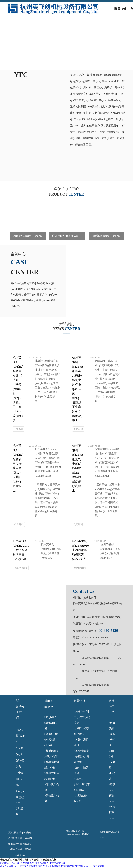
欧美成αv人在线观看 (50, 866)
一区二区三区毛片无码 (29, 866)
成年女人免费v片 (8, 866)
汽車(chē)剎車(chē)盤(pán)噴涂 (82, 717)
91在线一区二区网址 (94, 866)
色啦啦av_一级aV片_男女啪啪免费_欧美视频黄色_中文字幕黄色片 (33, 863)
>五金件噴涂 (83, 751)
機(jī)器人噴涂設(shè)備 (51, 723)
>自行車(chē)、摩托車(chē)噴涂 (82, 784)
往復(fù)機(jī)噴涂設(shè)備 (51, 740)
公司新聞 (19, 429)
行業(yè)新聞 (20, 568)
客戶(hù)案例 (20, 809)
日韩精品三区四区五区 (72, 866)
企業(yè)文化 (20, 779)
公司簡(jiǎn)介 (20, 736)
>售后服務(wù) (112, 812)
